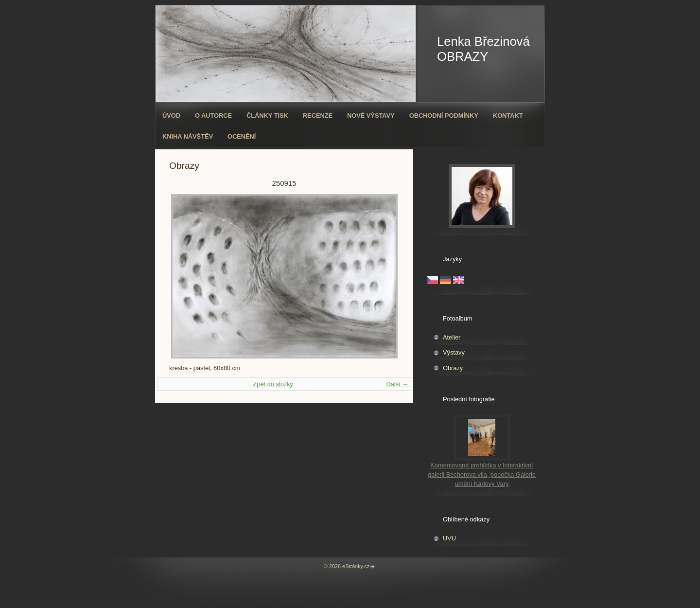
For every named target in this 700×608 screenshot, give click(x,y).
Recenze (318, 116)
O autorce (213, 116)
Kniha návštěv (188, 136)
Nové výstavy (371, 116)
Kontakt (508, 116)
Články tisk (267, 116)
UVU (449, 538)
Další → (397, 384)
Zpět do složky (273, 384)
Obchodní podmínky (444, 116)
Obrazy (453, 368)
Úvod (171, 116)
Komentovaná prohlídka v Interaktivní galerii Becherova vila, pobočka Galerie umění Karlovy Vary (482, 474)
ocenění (242, 136)
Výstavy (454, 352)
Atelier (452, 337)
